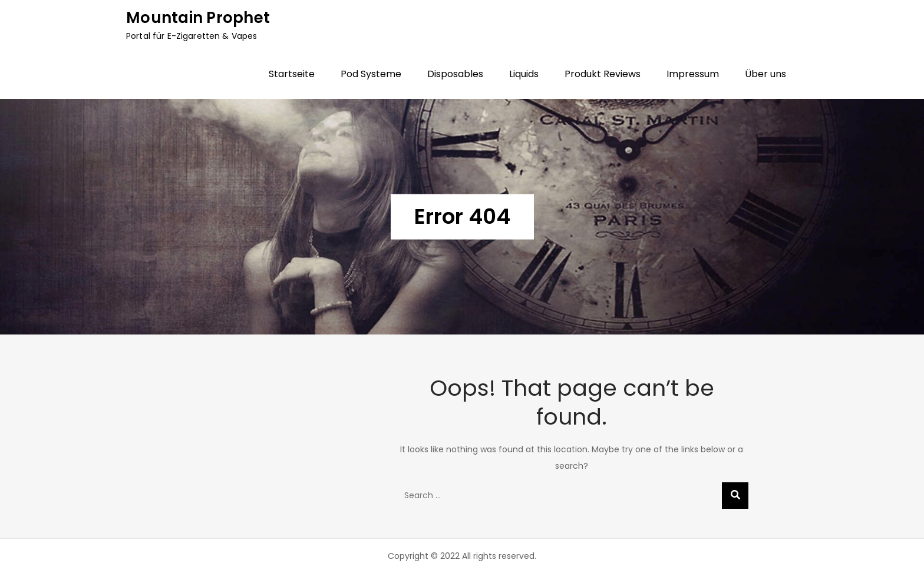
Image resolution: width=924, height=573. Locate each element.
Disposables (455, 74)
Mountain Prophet (198, 18)
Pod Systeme (371, 74)
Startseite (292, 74)
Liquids (524, 74)
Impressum (693, 74)
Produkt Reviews (603, 74)
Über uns (765, 74)
